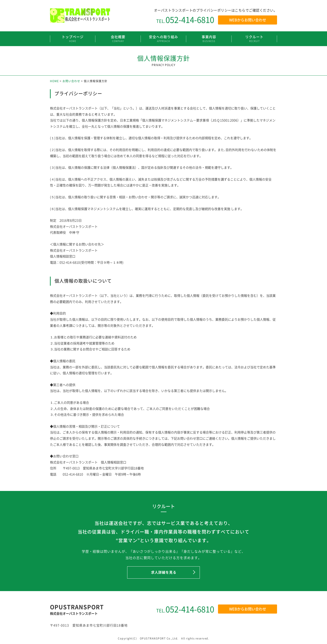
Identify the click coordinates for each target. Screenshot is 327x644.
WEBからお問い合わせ (248, 20)
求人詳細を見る (164, 572)
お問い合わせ (71, 81)
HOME (54, 81)
